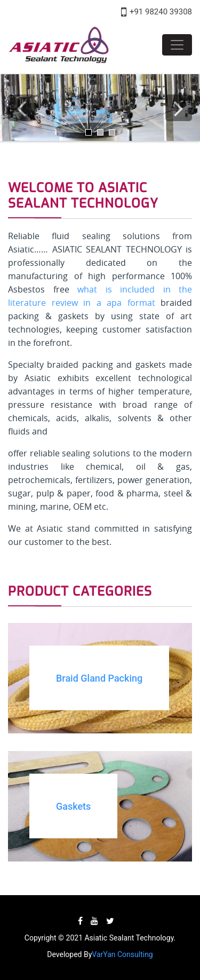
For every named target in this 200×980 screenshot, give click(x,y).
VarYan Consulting (122, 954)
